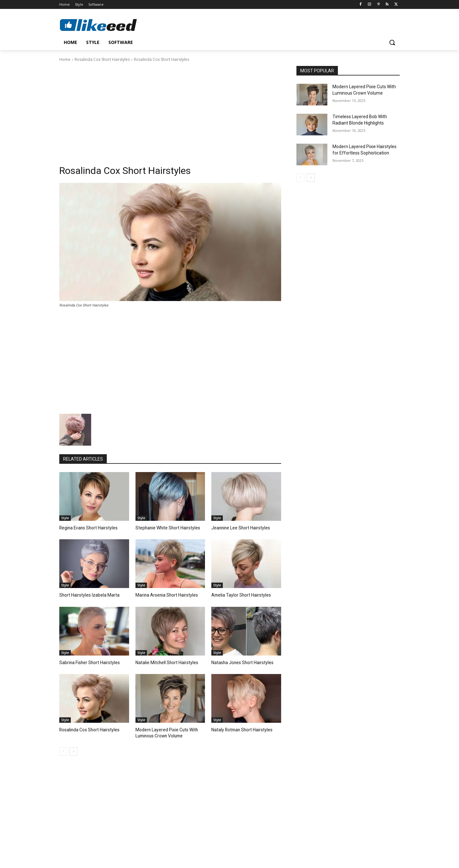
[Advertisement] (170, 111)
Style (65, 518)
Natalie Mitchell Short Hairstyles (164, 661)
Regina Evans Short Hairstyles (87, 528)
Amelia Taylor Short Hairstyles (239, 595)
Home (65, 59)
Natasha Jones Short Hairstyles (240, 661)
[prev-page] (63, 750)
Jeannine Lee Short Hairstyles (238, 528)
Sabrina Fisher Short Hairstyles (87, 661)
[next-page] (73, 750)
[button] (392, 42)
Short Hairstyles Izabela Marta (87, 595)
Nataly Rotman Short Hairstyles (240, 729)
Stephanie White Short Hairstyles (165, 528)
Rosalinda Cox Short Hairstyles (102, 59)
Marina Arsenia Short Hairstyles (164, 595)
